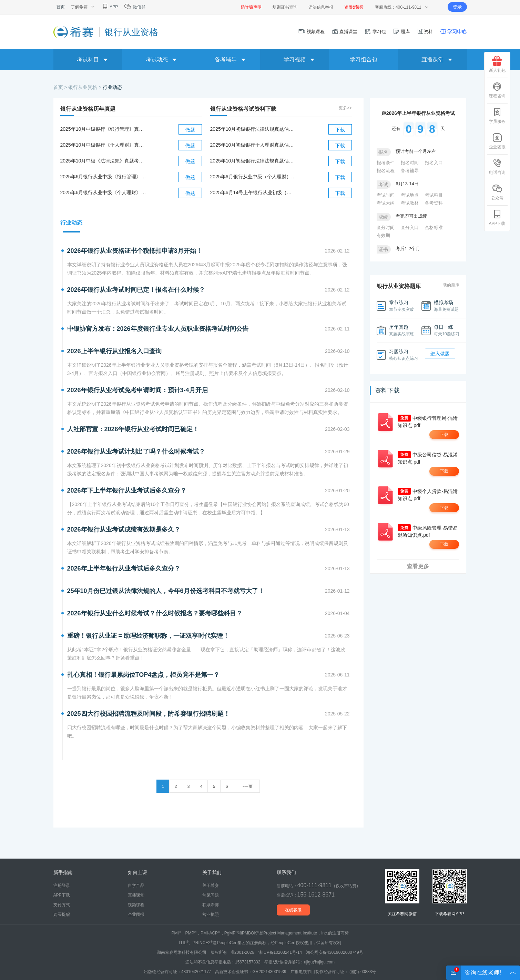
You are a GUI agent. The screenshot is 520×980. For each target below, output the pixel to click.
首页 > (61, 87)
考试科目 (434, 195)
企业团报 (497, 141)
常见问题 (211, 895)
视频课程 (312, 32)
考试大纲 (386, 203)
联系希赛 (211, 905)
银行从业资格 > (85, 87)
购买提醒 (62, 914)
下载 (340, 130)
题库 (401, 32)
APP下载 (497, 218)
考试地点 (410, 195)
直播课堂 (345, 32)
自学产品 (136, 885)
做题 (190, 130)
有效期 (383, 235)
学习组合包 (364, 60)
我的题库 (451, 285)
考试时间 (386, 195)
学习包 (375, 32)
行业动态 (112, 87)
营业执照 (211, 914)
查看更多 (418, 566)
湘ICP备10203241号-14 (280, 952)
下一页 (246, 786)
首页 (61, 7)
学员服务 (497, 116)
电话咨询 (497, 167)
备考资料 (434, 203)
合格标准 (434, 227)
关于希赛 (211, 885)
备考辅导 (410, 171)
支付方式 (62, 905)
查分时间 (386, 227)
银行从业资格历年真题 (88, 109)
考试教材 (410, 203)
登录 (457, 7)
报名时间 (410, 163)
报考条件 (386, 163)
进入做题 (440, 354)
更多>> (345, 108)
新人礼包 (497, 65)
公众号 (497, 192)
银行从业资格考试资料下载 (243, 109)
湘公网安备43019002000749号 (334, 952)
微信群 (135, 7)
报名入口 (434, 163)
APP (110, 7)
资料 (425, 32)
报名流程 (386, 171)
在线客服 (293, 910)
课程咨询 (497, 90)
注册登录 (62, 885)
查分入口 (410, 227)
